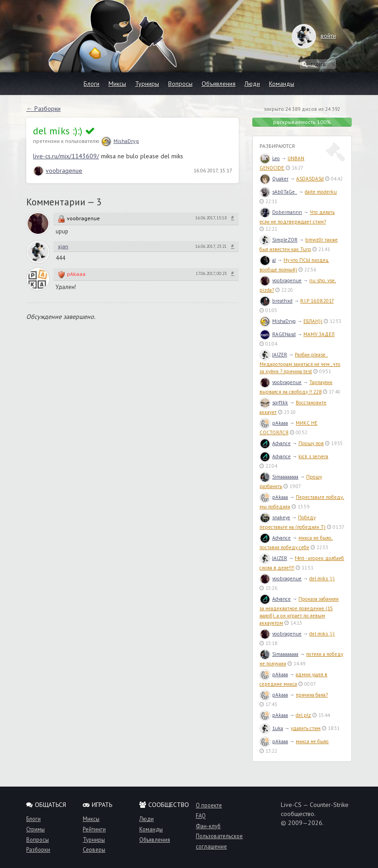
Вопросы (180, 84)
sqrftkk (274, 403)
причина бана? (312, 695)
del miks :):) (322, 579)
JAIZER (273, 355)
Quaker (274, 179)
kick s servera (313, 456)
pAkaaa (76, 274)
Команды (282, 84)
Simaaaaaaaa (279, 477)
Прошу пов (311, 443)
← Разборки (43, 109)
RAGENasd (278, 334)
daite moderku (321, 192)
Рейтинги (94, 829)
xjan (63, 246)
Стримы (35, 829)
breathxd (276, 301)
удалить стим (306, 728)
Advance (275, 443)
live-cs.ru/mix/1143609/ (66, 156)
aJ (268, 260)
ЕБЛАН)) (313, 321)
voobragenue (58, 171)
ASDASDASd (310, 179)
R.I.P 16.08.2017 (317, 301)
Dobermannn (281, 212)
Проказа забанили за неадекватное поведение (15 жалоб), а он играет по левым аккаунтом (299, 611)
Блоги (92, 84)
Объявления (219, 84)
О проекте (209, 805)
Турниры (147, 84)
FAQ (201, 816)
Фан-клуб (208, 826)
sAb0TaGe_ (278, 192)
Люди (252, 84)
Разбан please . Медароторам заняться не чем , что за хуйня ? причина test (300, 363)
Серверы (94, 849)
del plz (303, 715)
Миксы (117, 84)
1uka (271, 728)
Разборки (38, 849)
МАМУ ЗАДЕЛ (319, 334)
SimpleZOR (279, 240)
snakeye (275, 517)
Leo (270, 158)
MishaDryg (120, 141)
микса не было (312, 741)
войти (319, 36)
